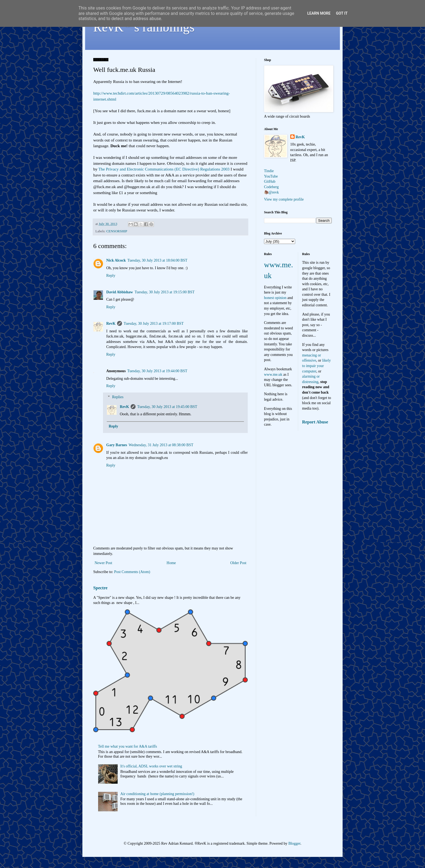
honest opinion (275, 298)
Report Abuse (315, 422)
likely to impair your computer (317, 366)
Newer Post (103, 563)
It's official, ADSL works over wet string (151, 766)
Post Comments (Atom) (132, 572)
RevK (111, 324)
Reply (111, 276)
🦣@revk (271, 192)
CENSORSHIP (117, 231)
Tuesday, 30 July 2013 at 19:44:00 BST (157, 371)
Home (171, 563)
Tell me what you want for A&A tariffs (128, 746)
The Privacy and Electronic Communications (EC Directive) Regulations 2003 (164, 169)
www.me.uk (273, 374)
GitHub (270, 181)
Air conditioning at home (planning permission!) (157, 794)
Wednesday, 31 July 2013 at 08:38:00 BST (161, 445)
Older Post (239, 563)
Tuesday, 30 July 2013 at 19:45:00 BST (167, 407)
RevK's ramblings (144, 27)
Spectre (100, 588)
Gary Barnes (117, 445)
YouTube (271, 176)
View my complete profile (284, 199)
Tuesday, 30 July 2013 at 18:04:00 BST (157, 260)
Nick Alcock (116, 260)
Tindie (269, 171)
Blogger (294, 843)
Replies (118, 397)
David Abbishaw (120, 292)
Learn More (319, 13)
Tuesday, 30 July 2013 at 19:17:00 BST (154, 324)
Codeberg (271, 187)
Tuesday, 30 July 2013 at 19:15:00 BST (164, 292)
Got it (342, 13)
